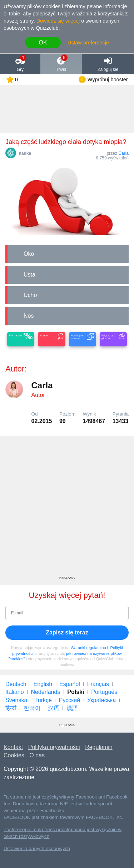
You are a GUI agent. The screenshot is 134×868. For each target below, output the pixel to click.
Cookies (14, 755)
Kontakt (13, 747)
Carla (123, 153)
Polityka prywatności (54, 747)
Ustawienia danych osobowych (37, 848)
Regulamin (99, 747)
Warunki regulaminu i (90, 648)
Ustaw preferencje (88, 43)
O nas (37, 755)
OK (43, 42)
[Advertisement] (67, 509)
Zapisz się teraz (67, 632)
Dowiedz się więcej (58, 21)
